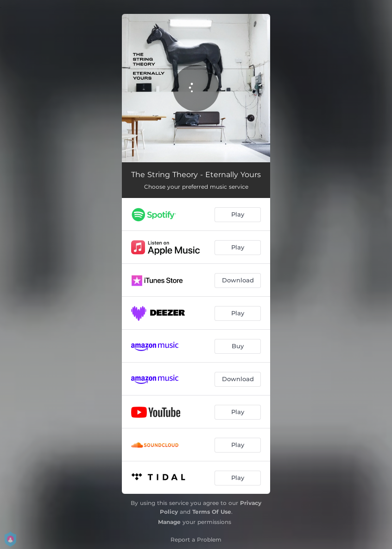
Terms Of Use (212, 512)
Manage (169, 522)
